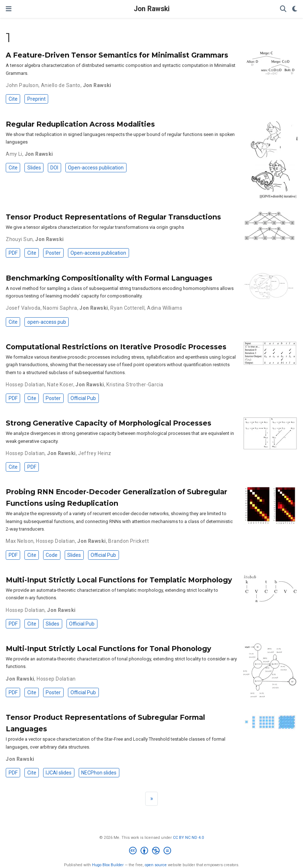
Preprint (36, 99)
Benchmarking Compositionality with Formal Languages (109, 278)
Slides (34, 168)
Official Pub (83, 398)
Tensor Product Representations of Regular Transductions (113, 217)
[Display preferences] (295, 9)
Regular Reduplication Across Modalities (80, 124)
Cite (13, 99)
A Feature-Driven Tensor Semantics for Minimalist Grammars (117, 55)
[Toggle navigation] (9, 9)
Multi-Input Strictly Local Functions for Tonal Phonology (109, 649)
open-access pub (47, 322)
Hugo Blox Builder (108, 865)
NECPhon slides (99, 773)
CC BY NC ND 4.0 (188, 838)
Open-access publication (96, 168)
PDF (13, 253)
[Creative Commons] (151, 852)
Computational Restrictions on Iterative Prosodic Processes (116, 347)
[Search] (283, 9)
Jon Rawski (152, 9)
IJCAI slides (59, 773)
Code (52, 555)
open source (156, 865)
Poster (53, 253)
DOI (54, 168)
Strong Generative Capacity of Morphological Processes (109, 423)
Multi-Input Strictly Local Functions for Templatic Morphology (119, 580)
